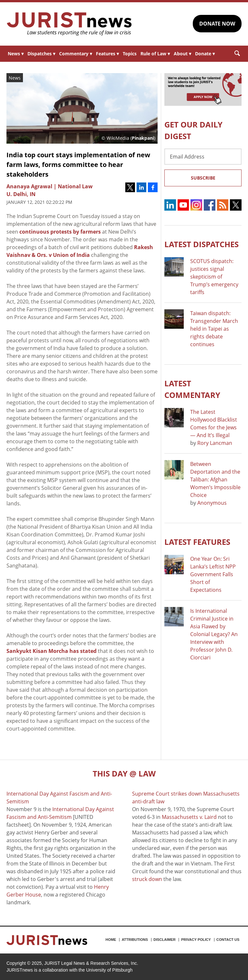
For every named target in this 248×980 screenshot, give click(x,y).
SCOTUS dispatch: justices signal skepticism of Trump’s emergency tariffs (214, 277)
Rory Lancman (215, 443)
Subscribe (203, 178)
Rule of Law (155, 54)
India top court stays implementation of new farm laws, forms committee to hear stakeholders (78, 165)
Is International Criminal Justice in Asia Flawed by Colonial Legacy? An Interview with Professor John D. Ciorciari (214, 634)
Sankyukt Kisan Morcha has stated (52, 651)
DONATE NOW (217, 24)
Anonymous (212, 503)
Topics (130, 54)
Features (107, 54)
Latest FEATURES (197, 542)
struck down (147, 879)
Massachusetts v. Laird (189, 817)
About (182, 54)
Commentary (76, 54)
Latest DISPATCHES (201, 244)
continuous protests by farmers (60, 232)
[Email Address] (203, 157)
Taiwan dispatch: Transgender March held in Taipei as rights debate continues (214, 329)
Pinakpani (143, 138)
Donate (205, 54)
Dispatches (41, 54)
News (16, 54)
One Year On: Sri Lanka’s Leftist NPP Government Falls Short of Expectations (213, 574)
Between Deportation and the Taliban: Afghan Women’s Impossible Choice (215, 479)
